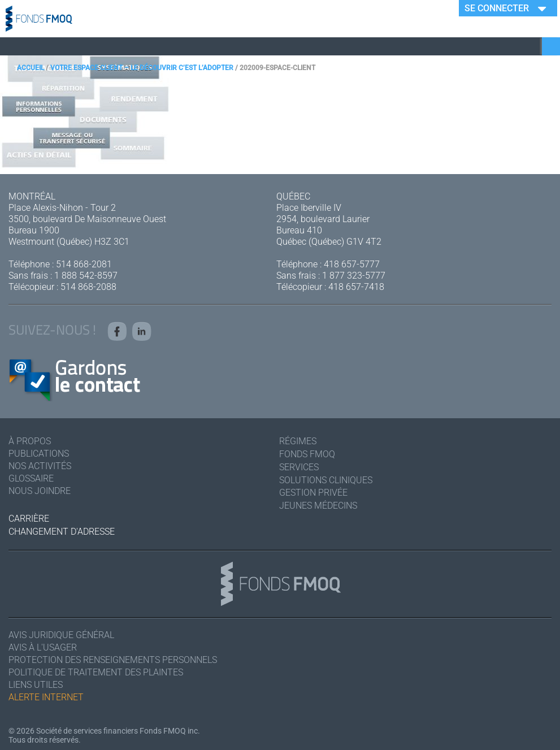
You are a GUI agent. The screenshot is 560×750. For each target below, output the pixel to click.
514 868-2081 (84, 264)
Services (299, 467)
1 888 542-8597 (86, 276)
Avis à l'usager (43, 647)
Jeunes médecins (318, 506)
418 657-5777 (352, 264)
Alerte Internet (46, 697)
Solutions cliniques (326, 480)
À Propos (30, 441)
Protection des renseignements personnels (113, 660)
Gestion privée (313, 493)
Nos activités (40, 466)
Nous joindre (40, 491)
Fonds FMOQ (307, 454)
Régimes (298, 441)
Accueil (31, 68)
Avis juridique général (61, 635)
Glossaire (31, 478)
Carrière (29, 519)
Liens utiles (36, 685)
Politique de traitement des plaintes (96, 672)
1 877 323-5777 (354, 276)
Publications (39, 454)
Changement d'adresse (62, 532)
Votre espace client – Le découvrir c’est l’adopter (142, 68)
